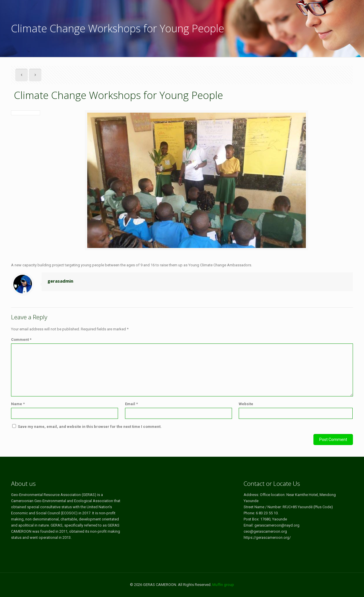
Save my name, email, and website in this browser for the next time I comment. (90, 427)
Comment (21, 340)
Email (131, 404)
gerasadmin (60, 281)
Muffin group (223, 585)
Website (246, 404)
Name (18, 404)
